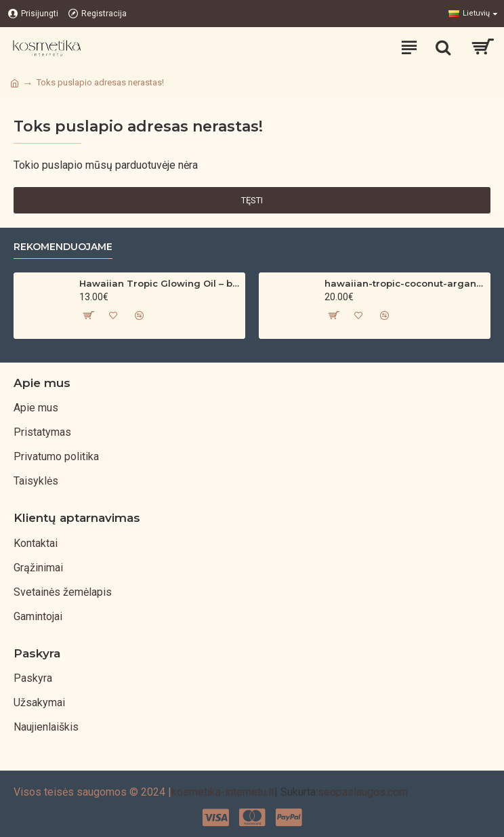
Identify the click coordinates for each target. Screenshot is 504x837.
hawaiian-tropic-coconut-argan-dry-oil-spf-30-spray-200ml (404, 283)
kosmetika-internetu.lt (223, 792)
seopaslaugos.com (363, 792)
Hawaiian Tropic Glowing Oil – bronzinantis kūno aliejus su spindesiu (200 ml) (159, 283)
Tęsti (252, 200)
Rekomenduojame (63, 247)
